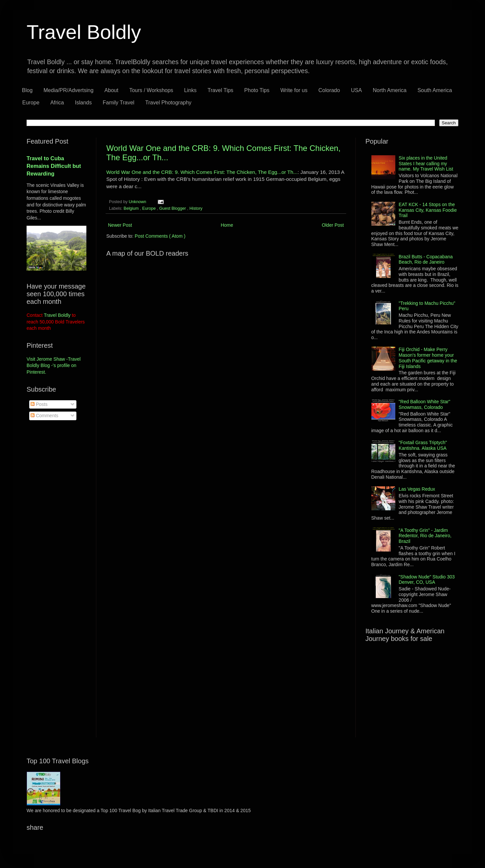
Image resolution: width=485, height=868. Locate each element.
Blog (27, 90)
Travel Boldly (84, 32)
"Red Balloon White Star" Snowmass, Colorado (424, 404)
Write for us (294, 90)
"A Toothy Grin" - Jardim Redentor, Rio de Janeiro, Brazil (425, 536)
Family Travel (118, 103)
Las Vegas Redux (417, 489)
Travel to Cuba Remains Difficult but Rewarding (54, 166)
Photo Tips (257, 90)
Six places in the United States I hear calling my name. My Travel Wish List (426, 164)
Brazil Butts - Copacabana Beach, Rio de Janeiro (426, 259)
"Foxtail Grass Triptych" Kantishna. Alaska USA (423, 445)
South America (435, 90)
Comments (45, 416)
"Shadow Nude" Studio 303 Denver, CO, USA (427, 580)
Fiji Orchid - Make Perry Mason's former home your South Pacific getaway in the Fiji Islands (428, 358)
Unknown (138, 202)
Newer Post (120, 225)
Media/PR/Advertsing (68, 90)
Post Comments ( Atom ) (160, 236)
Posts (39, 404)
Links (190, 90)
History (196, 208)
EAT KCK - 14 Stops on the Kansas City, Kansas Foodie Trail (428, 210)
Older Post (333, 225)
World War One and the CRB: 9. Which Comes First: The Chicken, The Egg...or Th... (202, 172)
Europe (31, 103)
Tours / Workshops (151, 90)
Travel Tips (221, 90)
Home (227, 225)
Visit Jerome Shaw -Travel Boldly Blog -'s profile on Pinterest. (54, 366)
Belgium (132, 208)
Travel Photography (168, 103)
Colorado (329, 90)
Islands (84, 103)
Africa (57, 103)
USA (356, 90)
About (111, 90)
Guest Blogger (173, 208)
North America (389, 90)
